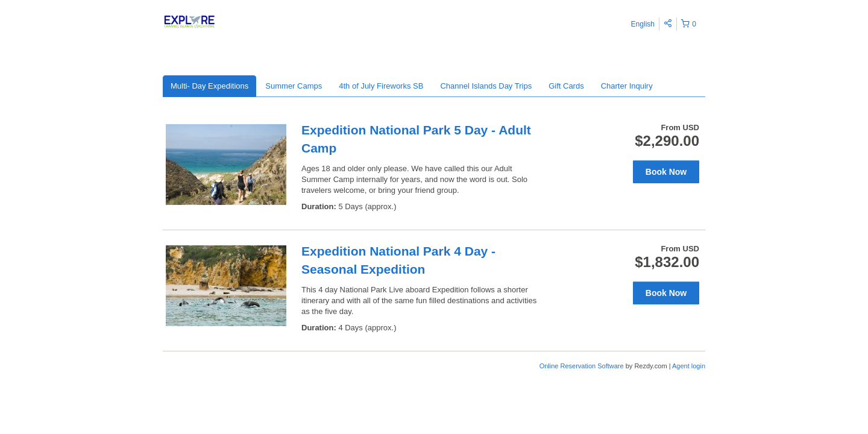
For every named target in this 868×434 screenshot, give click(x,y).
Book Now (666, 172)
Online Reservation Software (582, 366)
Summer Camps (294, 86)
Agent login (689, 366)
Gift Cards (566, 86)
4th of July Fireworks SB (381, 86)
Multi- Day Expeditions (209, 86)
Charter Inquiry (627, 86)
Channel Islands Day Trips (486, 86)
